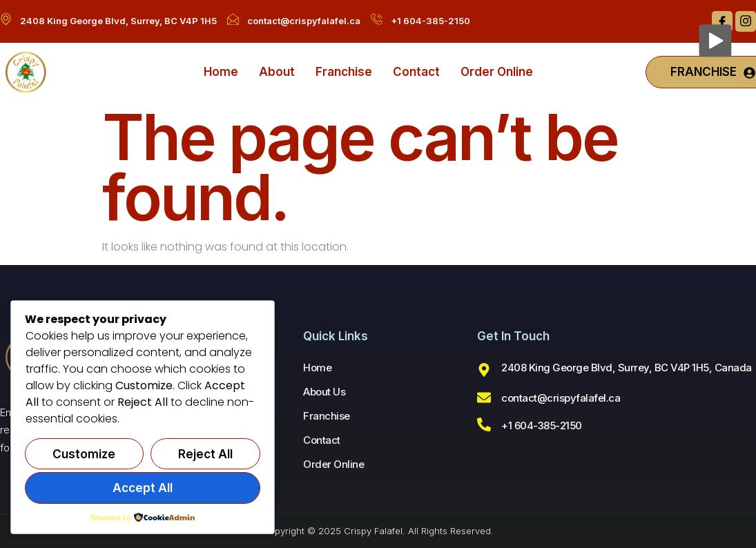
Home (221, 72)
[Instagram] (746, 21)
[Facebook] (722, 21)
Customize (84, 454)
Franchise (344, 72)
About (277, 72)
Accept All (143, 488)
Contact (416, 72)
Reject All (205, 454)
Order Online (497, 72)
